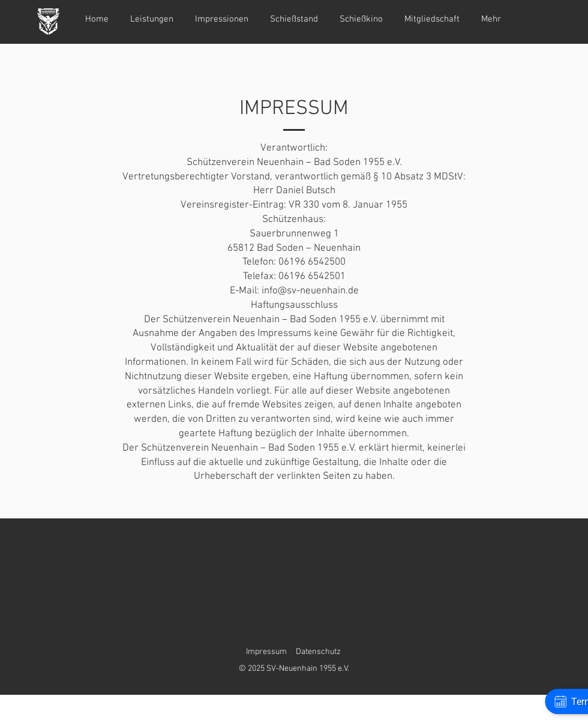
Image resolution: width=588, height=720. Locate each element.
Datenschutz (318, 652)
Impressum (266, 652)
